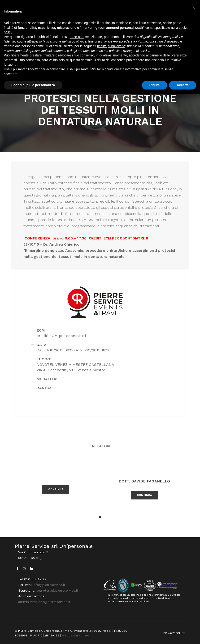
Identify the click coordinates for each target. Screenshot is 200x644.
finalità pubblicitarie (111, 46)
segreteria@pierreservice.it (57, 590)
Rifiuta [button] (155, 85)
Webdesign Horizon (76, 635)
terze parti (77, 37)
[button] (100, 517)
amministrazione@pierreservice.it (44, 602)
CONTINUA (56, 499)
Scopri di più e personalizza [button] (33, 85)
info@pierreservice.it (49, 585)
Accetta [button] (183, 85)
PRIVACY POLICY (174, 633)
